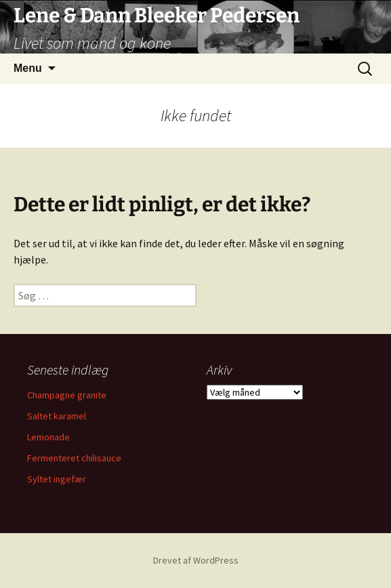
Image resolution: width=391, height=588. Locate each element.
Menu (28, 68)
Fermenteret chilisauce (74, 458)
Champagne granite (67, 395)
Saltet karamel (57, 416)
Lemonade (48, 437)
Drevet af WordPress (196, 560)
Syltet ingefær (57, 479)
